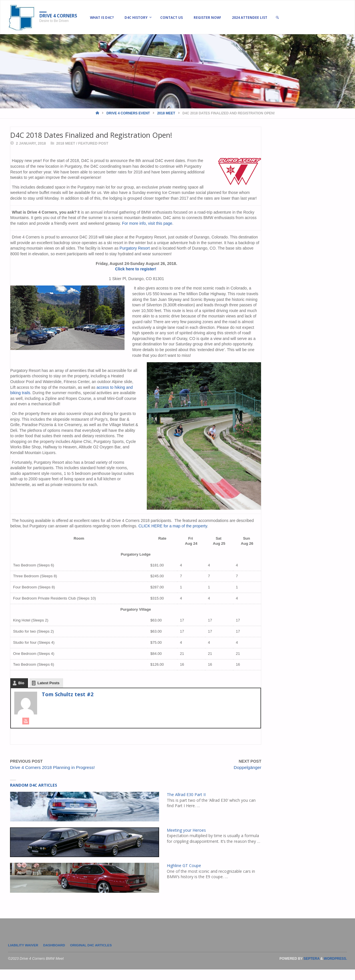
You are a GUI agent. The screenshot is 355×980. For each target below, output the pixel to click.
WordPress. (335, 969)
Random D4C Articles (34, 795)
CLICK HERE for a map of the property (173, 526)
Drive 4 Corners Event (128, 113)
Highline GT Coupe (184, 875)
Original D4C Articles (97, 956)
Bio (21, 693)
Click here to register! (136, 269)
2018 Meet (166, 113)
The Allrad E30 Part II (186, 804)
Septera (311, 969)
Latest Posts (48, 693)
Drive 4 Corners (61, 16)
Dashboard (57, 956)
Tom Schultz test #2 (68, 704)
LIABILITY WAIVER (24, 956)
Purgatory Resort (135, 248)
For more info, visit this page (147, 223)
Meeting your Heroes (187, 840)
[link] (291, 18)
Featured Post (93, 143)
